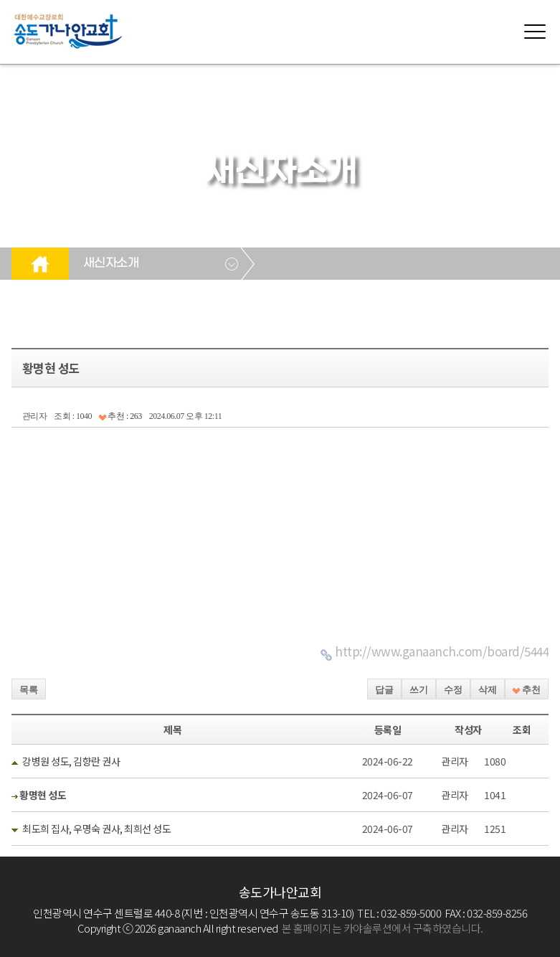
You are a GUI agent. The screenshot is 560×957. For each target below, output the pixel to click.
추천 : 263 (120, 416)
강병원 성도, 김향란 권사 (71, 761)
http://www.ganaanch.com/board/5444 (442, 651)
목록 (29, 690)
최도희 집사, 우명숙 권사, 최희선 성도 (96, 829)
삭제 (488, 690)
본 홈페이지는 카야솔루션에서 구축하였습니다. (383, 928)
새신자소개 (111, 263)
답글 (384, 690)
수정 (453, 690)
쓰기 (419, 690)
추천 (527, 690)
